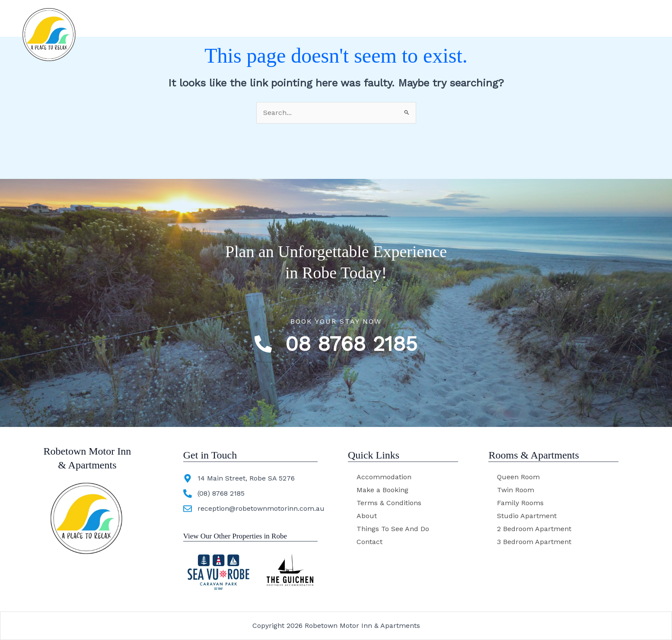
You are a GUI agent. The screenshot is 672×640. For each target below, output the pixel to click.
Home (278, 20)
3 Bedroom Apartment (534, 542)
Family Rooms (520, 503)
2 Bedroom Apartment (534, 529)
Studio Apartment (527, 516)
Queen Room (518, 477)
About (399, 20)
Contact (529, 20)
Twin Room (516, 490)
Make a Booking (382, 490)
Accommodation (338, 20)
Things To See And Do (462, 20)
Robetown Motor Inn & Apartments (147, 20)
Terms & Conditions (389, 503)
